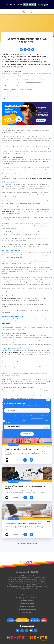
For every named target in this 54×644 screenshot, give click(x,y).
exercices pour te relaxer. (25, 263)
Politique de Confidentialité (37, 418)
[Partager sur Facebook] (25, 50)
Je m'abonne (27, 434)
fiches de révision (25, 147)
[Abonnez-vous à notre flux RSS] (21, 50)
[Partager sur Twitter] (29, 50)
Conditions (48, 428)
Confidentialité (44, 428)
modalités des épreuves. (33, 82)
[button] (2, 12)
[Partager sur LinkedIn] (33, 50)
